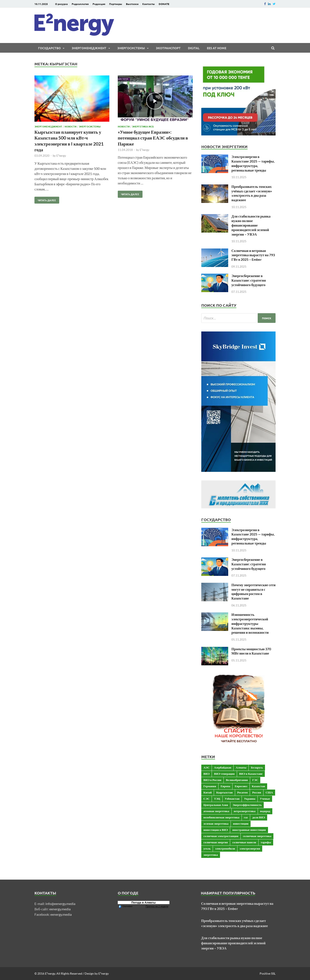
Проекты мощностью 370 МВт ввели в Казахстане (251, 651)
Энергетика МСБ (143, 126)
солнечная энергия (216, 842)
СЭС (206, 799)
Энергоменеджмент (89, 48)
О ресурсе (61, 4)
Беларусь (257, 767)
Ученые (265, 799)
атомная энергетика (216, 811)
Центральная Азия (216, 805)
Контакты (149, 4)
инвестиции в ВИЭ (216, 830)
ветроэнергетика (245, 811)
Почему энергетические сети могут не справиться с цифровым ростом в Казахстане (253, 591)
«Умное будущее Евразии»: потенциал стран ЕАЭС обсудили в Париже (153, 138)
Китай (208, 792)
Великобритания (237, 780)
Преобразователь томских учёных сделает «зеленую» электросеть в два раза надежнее (252, 193)
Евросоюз (241, 786)
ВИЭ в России (212, 780)
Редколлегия (80, 4)
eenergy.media (60, 909)
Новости (71, 126)
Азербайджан (223, 767)
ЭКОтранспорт (168, 48)
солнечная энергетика (257, 836)
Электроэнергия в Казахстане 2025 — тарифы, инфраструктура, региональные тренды (253, 163)
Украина (250, 799)
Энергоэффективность (247, 805)
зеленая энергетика (216, 824)
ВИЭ (206, 774)
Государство (49, 48)
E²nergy (61, 156)
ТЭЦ (217, 799)
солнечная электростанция (221, 836)
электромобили (225, 848)
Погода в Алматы (143, 903)
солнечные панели (244, 842)
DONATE (164, 4)
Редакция (99, 4)
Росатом (243, 792)
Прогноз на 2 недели (157, 906)
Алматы (241, 767)
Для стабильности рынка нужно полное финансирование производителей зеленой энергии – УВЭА (251, 225)
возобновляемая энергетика (221, 817)
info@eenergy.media (60, 904)
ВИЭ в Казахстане (251, 774)
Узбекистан (232, 799)
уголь (207, 848)
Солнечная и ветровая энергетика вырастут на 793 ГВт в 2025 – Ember (253, 255)
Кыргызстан (224, 792)
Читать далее (45, 199)
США (269, 792)
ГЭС (255, 780)
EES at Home (217, 48)
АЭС (206, 767)
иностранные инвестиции (249, 830)
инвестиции (241, 824)
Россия (257, 792)
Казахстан (258, 786)
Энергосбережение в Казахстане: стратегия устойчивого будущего (249, 280)
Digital (194, 48)
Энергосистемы (131, 48)
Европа (226, 786)
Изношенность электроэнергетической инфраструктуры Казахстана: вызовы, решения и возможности (250, 623)
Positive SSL (268, 973)
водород (265, 811)
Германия (210, 786)
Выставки (132, 4)
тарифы (266, 842)
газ (246, 817)
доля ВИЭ (259, 817)
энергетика (211, 855)
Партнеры (116, 4)
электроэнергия (250, 848)
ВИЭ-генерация (224, 774)
